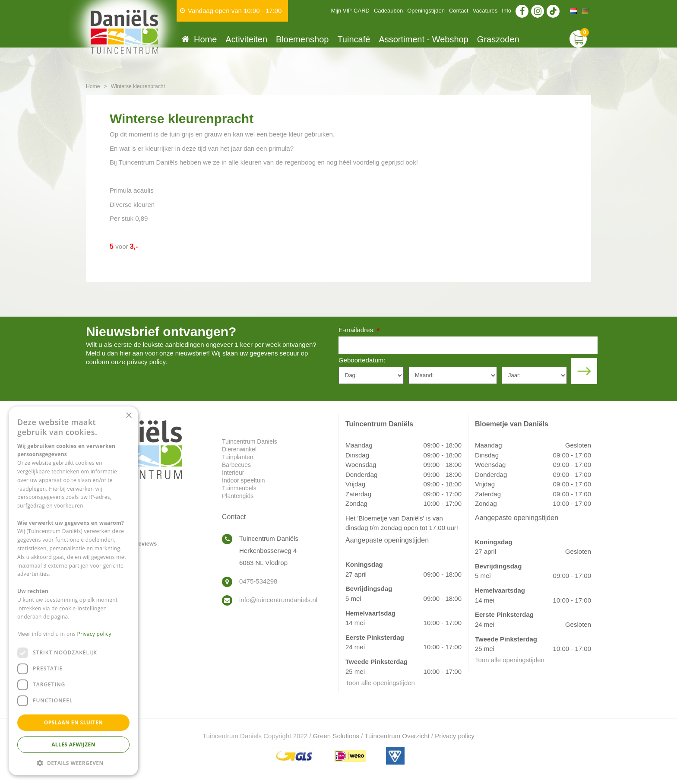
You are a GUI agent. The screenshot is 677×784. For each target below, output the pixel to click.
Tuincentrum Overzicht (397, 736)
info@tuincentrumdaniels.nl (278, 600)
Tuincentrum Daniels (250, 441)
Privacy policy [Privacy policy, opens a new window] (94, 634)
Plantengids (238, 496)
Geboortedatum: (362, 360)
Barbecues (236, 465)
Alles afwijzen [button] (73, 744)
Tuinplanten (238, 457)
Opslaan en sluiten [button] (74, 722)
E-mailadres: (359, 331)
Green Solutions (336, 736)
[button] (73, 763)
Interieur (233, 473)
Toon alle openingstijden (380, 683)
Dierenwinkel (239, 449)
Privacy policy (455, 736)
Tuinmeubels (239, 488)
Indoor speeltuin (244, 480)
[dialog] (73, 591)
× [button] (128, 416)
